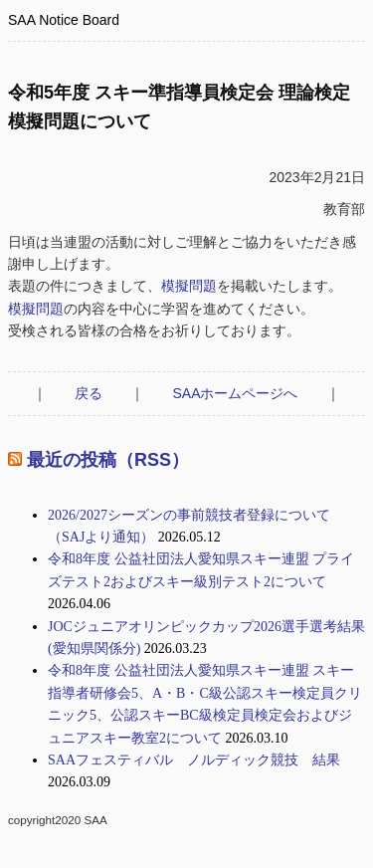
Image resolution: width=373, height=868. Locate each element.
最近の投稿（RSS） (108, 460)
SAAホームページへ (235, 393)
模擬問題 (189, 286)
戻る (89, 393)
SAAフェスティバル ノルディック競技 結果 (194, 760)
